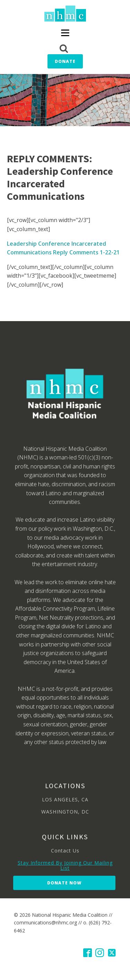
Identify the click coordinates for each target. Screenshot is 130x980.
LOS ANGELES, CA (65, 799)
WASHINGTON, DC (65, 812)
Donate (65, 61)
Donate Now (64, 883)
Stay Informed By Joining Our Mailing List (65, 865)
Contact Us (65, 851)
